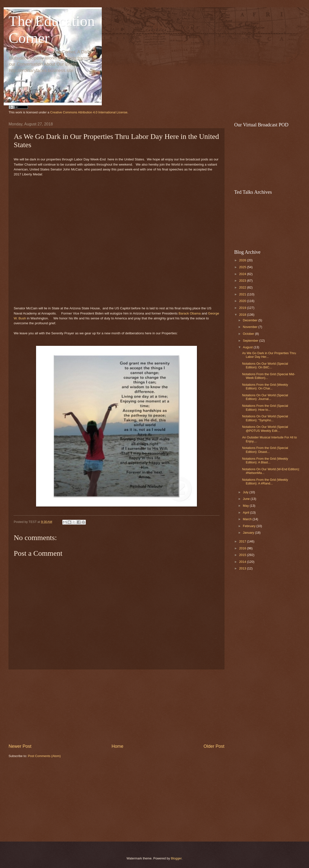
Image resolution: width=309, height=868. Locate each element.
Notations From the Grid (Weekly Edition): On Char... (265, 386)
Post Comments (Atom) (44, 756)
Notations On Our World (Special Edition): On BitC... (265, 365)
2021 (243, 294)
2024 (243, 274)
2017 (243, 541)
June (247, 499)
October (249, 334)
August (248, 347)
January (249, 533)
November (251, 327)
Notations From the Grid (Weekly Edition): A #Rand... (265, 482)
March (248, 519)
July (246, 492)
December (251, 320)
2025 (243, 267)
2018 (243, 315)
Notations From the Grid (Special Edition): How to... (265, 408)
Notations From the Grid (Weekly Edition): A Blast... (265, 460)
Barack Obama (190, 313)
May (246, 506)
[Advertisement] (116, 800)
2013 (243, 568)
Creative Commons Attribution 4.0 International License (89, 112)
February (250, 526)
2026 (243, 260)
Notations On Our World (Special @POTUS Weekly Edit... (265, 429)
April (246, 512)
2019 (243, 308)
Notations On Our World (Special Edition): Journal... (265, 397)
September (251, 341)
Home (117, 746)
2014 (243, 562)
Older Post (214, 746)
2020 (243, 301)
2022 (243, 287)
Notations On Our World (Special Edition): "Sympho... (265, 418)
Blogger (176, 858)
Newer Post (20, 746)
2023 (243, 281)
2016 (243, 548)
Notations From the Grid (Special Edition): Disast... (265, 450)
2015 (243, 555)
